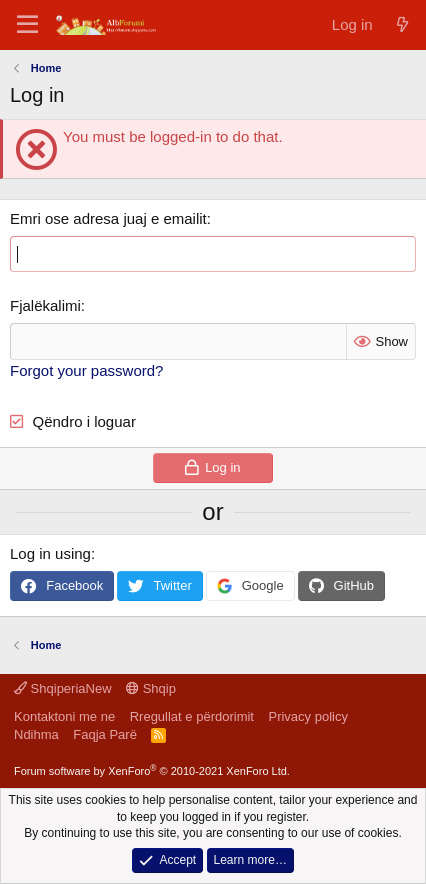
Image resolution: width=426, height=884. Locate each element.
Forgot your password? (86, 370)
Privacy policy (307, 716)
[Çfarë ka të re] (402, 24)
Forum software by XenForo (152, 771)
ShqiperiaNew (63, 688)
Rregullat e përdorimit (192, 716)
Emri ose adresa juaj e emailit (108, 218)
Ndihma (36, 734)
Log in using (50, 553)
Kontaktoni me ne (64, 716)
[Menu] (27, 25)
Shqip (151, 688)
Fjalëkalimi (45, 305)
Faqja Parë (105, 734)
